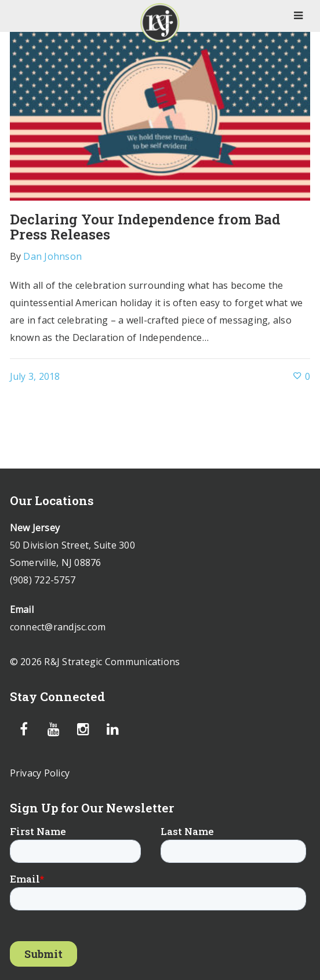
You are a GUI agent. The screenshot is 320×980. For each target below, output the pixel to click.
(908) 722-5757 (43, 580)
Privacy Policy (40, 773)
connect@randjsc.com (58, 627)
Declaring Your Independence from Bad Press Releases (145, 227)
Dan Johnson (52, 256)
